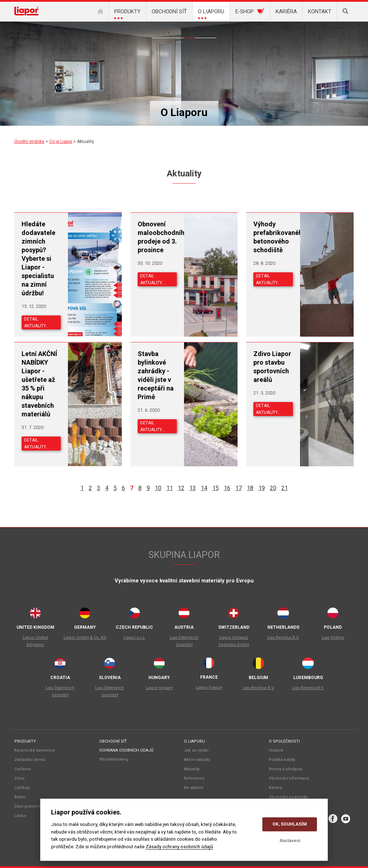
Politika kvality (282, 760)
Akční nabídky (179, 33)
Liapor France (209, 687)
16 (227, 488)
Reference (200, 33)
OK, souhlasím (290, 824)
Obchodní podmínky (288, 797)
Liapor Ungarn (159, 688)
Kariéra (275, 788)
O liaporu (194, 741)
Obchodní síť (113, 741)
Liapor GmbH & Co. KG (85, 638)
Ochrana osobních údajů (126, 750)
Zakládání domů (30, 760)
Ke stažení (211, 33)
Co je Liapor (157, 33)
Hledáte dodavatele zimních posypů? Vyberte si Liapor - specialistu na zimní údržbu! (38, 258)
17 (239, 488)
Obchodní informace (289, 778)
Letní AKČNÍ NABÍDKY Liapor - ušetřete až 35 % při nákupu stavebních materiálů (39, 384)
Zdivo (20, 778)
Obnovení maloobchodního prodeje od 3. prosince (157, 237)
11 (170, 488)
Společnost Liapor (168, 33)
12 (181, 488)
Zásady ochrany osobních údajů (179, 846)
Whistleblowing (114, 759)
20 (273, 488)
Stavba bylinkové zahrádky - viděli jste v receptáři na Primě (156, 375)
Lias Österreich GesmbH (184, 641)
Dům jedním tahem (33, 806)
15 (216, 488)
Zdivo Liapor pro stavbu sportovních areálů (272, 367)
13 (193, 488)
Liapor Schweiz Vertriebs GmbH (234, 641)
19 (262, 488)
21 (285, 488)
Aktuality (189, 33)
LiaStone (23, 769)
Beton (20, 797)
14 (204, 488)
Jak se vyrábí (196, 750)
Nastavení (290, 841)
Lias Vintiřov (333, 638)
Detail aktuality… (36, 322)
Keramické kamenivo (35, 750)
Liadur (20, 816)
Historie (276, 750)
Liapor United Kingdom (35, 641)
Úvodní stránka (29, 142)
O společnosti (284, 741)
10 (158, 488)
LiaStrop (22, 788)
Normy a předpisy (286, 769)
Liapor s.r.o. (135, 638)
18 (250, 488)
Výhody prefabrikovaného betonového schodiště (273, 237)
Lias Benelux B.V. (283, 638)
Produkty (25, 741)
